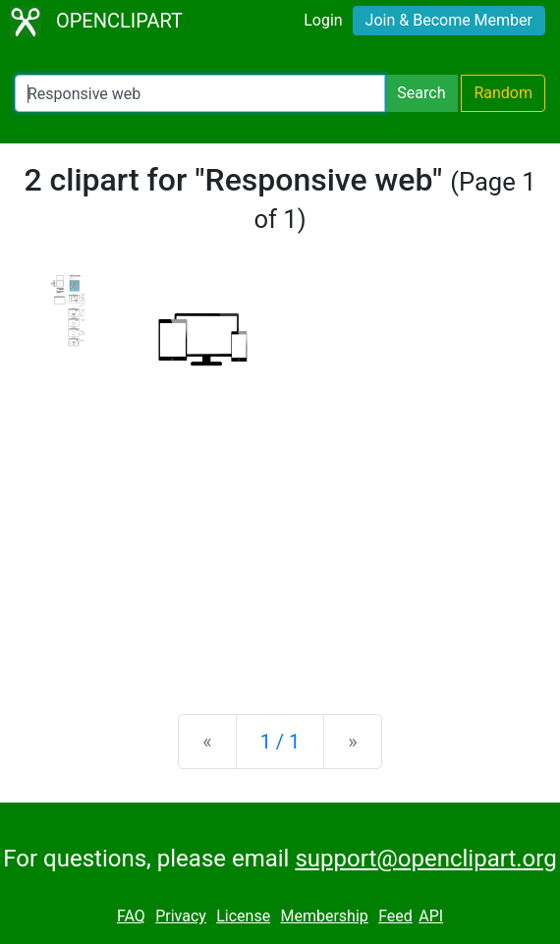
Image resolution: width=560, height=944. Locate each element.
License (243, 916)
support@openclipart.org (425, 859)
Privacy (181, 916)
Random (503, 93)
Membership (324, 916)
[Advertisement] (280, 545)
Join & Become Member (449, 20)
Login (323, 20)
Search (421, 93)
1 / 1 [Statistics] (280, 742)
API (431, 916)
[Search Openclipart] (200, 93)
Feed (395, 916)
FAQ (131, 916)
